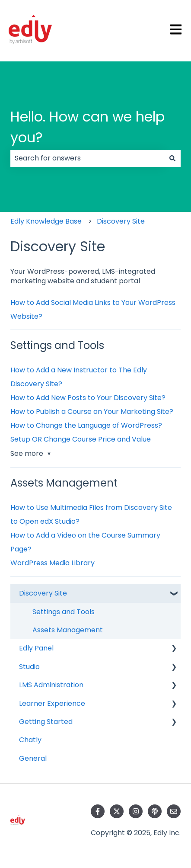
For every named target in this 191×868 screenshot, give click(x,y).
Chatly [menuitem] (30, 740)
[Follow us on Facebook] (98, 811)
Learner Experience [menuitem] (52, 703)
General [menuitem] (33, 758)
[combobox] (87, 158)
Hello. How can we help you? (88, 127)
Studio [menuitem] (29, 667)
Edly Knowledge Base (46, 221)
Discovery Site (121, 221)
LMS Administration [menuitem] (51, 685)
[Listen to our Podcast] (155, 811)
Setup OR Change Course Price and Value (81, 439)
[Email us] (174, 811)
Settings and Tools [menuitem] (64, 612)
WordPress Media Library (53, 563)
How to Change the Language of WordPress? (86, 425)
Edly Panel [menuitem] (36, 648)
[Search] (172, 158)
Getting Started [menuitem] (46, 722)
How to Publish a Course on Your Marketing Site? (92, 412)
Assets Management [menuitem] (68, 630)
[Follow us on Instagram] (136, 811)
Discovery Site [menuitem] (43, 593)
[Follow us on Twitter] (117, 811)
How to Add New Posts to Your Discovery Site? (88, 398)
